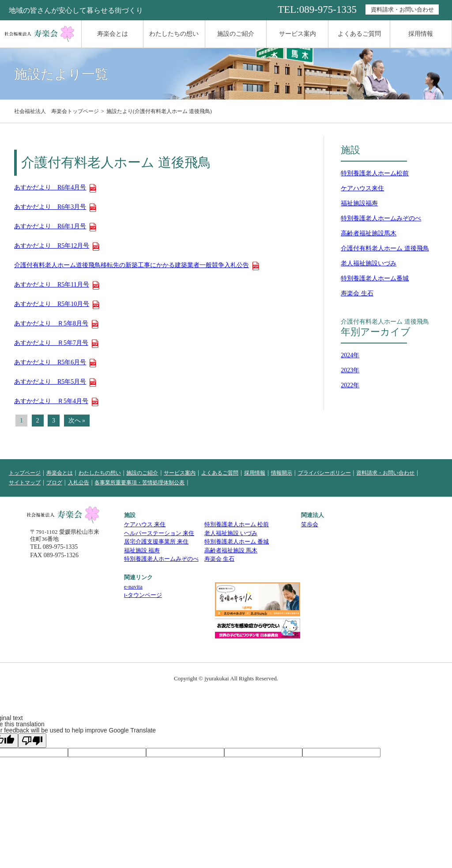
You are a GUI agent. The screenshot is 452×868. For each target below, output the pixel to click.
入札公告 (79, 483)
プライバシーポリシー (324, 473)
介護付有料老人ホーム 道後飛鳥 (385, 248)
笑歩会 (310, 524)
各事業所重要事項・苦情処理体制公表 (139, 483)
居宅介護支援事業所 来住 (156, 542)
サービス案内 (298, 34)
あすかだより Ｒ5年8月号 (51, 324)
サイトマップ (25, 483)
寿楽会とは (113, 34)
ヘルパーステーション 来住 (159, 533)
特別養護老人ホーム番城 (375, 278)
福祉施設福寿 (359, 203)
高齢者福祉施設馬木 (369, 233)
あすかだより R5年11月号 (52, 285)
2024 (347, 355)
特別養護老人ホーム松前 (375, 173)
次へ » (77, 421)
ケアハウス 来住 (145, 524)
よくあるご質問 (359, 34)
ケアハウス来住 (362, 188)
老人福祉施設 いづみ (231, 533)
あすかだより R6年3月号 (50, 207)
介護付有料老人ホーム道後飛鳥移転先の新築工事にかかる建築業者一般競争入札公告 (132, 265)
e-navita (133, 587)
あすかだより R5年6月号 (50, 362)
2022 (347, 385)
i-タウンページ (143, 595)
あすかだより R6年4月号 (50, 188)
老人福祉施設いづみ (369, 263)
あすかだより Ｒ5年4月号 (51, 401)
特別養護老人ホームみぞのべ (381, 218)
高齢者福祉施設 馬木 (231, 550)
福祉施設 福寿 (142, 550)
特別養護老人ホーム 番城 (237, 542)
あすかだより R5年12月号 (52, 246)
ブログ (54, 483)
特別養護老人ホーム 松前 (237, 524)
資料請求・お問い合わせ (402, 9)
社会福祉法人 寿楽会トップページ (56, 111)
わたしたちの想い (174, 34)
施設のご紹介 (236, 34)
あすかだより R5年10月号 (52, 304)
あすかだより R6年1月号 (50, 226)
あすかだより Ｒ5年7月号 (51, 343)
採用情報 (421, 34)
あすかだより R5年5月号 (50, 382)
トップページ (25, 473)
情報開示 (282, 473)
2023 (347, 370)
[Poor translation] (32, 741)
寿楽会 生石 (357, 293)
